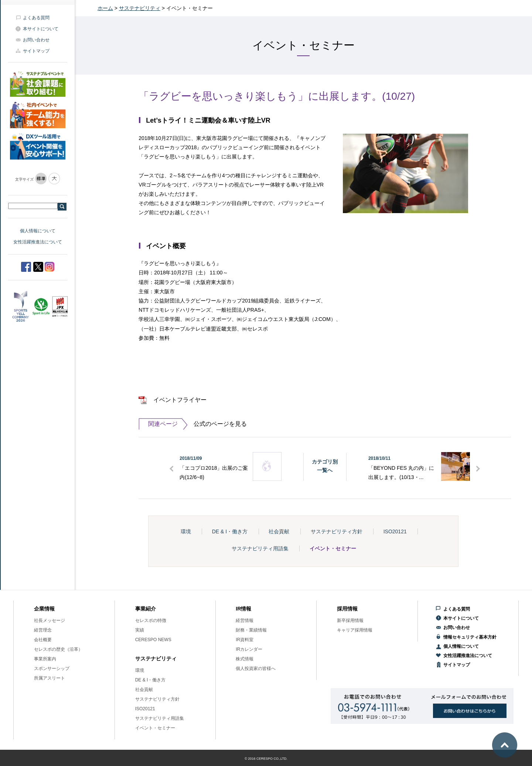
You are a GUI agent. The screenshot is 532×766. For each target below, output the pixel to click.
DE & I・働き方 (230, 531)
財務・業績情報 (251, 630)
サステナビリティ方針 (337, 531)
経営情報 (245, 620)
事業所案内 (45, 659)
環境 (186, 531)
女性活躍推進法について (38, 242)
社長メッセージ (50, 620)
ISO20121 (395, 531)
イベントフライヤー (180, 400)
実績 (140, 630)
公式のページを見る (192, 424)
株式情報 (245, 659)
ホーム (105, 8)
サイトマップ (36, 51)
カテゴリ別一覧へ (325, 466)
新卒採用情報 (350, 620)
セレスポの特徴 (151, 620)
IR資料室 (245, 640)
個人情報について (38, 231)
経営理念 (43, 630)
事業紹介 (146, 609)
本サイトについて (41, 29)
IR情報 (243, 609)
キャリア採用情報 (355, 630)
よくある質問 (36, 18)
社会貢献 (279, 531)
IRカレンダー (249, 649)
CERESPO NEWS (153, 640)
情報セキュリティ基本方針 (470, 637)
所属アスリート (50, 678)
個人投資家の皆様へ (256, 668)
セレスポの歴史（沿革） (58, 649)
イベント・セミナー (333, 548)
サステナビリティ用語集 (260, 548)
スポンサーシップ (52, 668)
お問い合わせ (36, 40)
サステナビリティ (140, 8)
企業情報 (44, 609)
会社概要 (43, 640)
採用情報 (347, 609)
